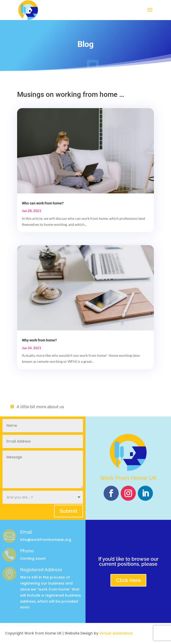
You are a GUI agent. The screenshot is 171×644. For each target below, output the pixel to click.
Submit (69, 511)
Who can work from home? (43, 203)
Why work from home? (39, 340)
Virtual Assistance (116, 633)
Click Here (128, 580)
